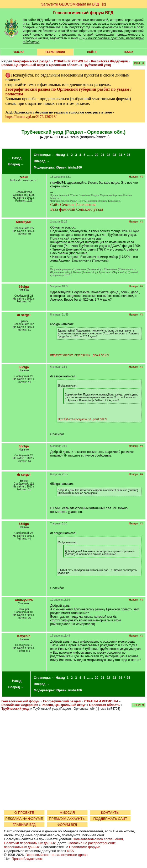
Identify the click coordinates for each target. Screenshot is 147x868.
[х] (104, 4)
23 (114, 155)
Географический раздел (32, 61)
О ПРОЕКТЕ (24, 813)
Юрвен (61, 167)
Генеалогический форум (21, 701)
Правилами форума (85, 847)
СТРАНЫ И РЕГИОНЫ (71, 61)
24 (120, 155)
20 (96, 155)
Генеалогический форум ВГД (83, 13)
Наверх (133, 177)
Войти (92, 52)
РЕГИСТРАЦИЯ (55, 52)
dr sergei (24, 315)
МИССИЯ (67, 813)
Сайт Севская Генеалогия (73, 205)
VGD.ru (19, 52)
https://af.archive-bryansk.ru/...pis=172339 (80, 355)
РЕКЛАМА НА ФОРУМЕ (24, 819)
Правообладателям (27, 859)
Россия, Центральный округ (23, 65)
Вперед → (16, 164)
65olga (24, 287)
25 (128, 155)
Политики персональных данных (30, 843)
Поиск (128, 52)
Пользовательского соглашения (98, 839)
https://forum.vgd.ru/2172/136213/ (31, 117)
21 (103, 155)
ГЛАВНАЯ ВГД (24, 825)
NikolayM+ (24, 222)
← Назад (15, 158)
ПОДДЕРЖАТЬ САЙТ (110, 819)
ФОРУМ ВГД (67, 825)
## (142, 177)
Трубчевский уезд (97, 65)
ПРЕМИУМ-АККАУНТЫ (67, 819)
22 (108, 155)
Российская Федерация (109, 61)
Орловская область (64, 65)
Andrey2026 (24, 600)
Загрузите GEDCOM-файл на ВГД (70, 4)
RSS (70, 851)
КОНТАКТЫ (110, 813)
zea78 (24, 177)
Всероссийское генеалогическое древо (57, 855)
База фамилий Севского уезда (77, 209)
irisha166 (75, 167)
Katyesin (24, 636)
